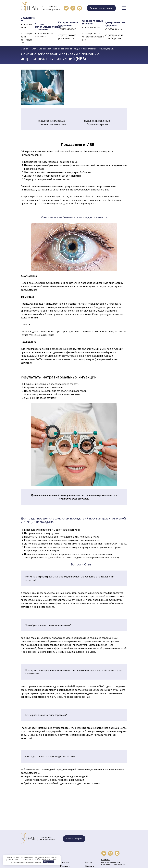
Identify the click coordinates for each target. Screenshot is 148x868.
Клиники (65, 866)
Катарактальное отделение (68, 24)
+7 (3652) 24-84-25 (67, 35)
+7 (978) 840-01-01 (27, 26)
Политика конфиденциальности (111, 861)
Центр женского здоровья (115, 24)
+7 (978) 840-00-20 (44, 33)
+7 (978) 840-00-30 (91, 28)
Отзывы (90, 866)
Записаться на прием (101, 8)
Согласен (48, 862)
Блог (34, 49)
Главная (24, 49)
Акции (89, 862)
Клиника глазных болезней (92, 22)
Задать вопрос (74, 839)
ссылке (38, 862)
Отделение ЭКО (28, 19)
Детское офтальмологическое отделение (48, 27)
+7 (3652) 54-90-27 (91, 34)
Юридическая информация (113, 864)
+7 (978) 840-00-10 (67, 29)
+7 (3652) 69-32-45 (27, 35)
